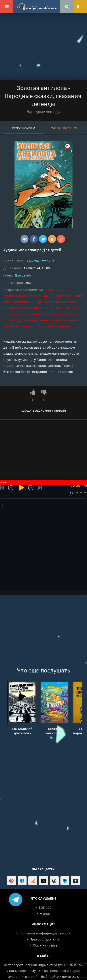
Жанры (45, 913)
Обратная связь (45, 945)
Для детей (52, 250)
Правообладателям (45, 939)
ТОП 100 (45, 907)
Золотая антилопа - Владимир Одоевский (54, 731)
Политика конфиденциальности (45, 933)
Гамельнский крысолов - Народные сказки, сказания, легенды (22, 731)
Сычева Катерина (41, 261)
